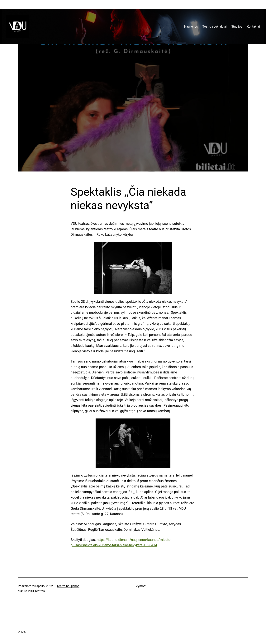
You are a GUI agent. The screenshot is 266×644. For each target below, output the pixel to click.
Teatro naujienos (68, 586)
